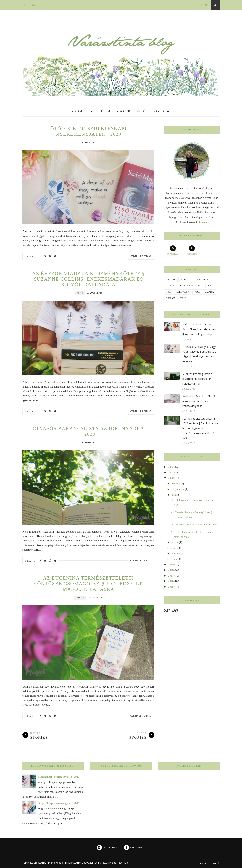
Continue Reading (141, 256)
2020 (171, 478)
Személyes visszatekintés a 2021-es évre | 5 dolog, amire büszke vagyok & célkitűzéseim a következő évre (200, 428)
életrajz (170, 298)
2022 (171, 467)
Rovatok (123, 111)
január (175, 559)
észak (183, 298)
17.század (171, 280)
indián (80, 597)
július (174, 495)
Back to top (210, 863)
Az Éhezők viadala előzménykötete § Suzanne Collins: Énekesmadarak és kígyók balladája (88, 279)
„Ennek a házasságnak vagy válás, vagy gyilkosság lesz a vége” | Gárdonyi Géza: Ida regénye (199, 354)
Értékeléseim (99, 111)
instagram (173, 250)
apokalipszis (202, 280)
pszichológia (183, 292)
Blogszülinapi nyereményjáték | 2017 (59, 777)
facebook (192, 250)
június (175, 542)
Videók (142, 111)
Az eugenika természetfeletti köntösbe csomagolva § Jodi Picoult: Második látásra (88, 584)
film (200, 286)
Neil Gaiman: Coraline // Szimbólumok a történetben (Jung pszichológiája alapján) (199, 329)
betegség (171, 286)
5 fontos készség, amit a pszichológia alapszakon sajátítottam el (197, 379)
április (175, 548)
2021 (171, 472)
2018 (171, 570)
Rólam (77, 111)
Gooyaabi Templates (93, 863)
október (176, 483)
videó (197, 292)
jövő (80, 293)
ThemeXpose (55, 863)
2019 (171, 564)
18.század (185, 280)
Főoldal (30, 5)
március (176, 554)
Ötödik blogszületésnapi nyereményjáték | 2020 (89, 131)
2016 (171, 581)
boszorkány (187, 286)
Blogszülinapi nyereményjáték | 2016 (59, 803)
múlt (168, 292)
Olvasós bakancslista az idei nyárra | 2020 (88, 431)
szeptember (178, 489)
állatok (209, 292)
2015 (171, 587)
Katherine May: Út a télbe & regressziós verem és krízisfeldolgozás (199, 401)
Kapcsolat (162, 111)
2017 (171, 576)
